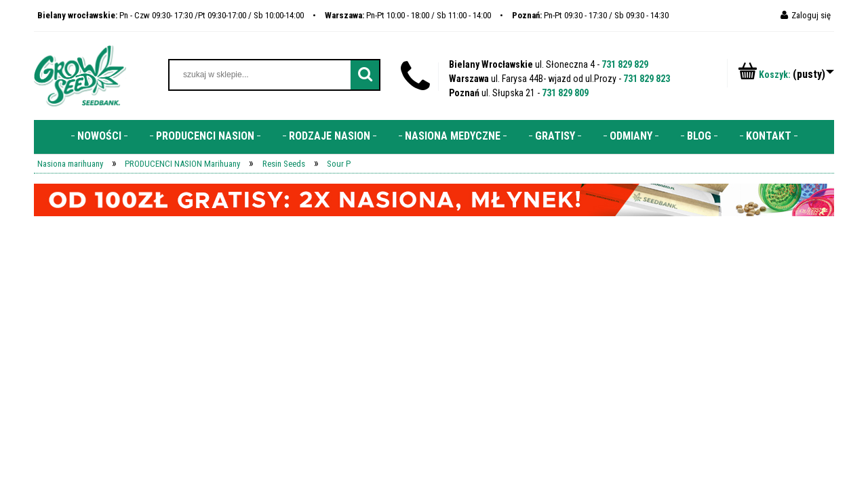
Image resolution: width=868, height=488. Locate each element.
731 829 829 (625, 64)
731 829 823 (647, 79)
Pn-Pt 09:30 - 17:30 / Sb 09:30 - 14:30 (590, 15)
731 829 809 (565, 93)
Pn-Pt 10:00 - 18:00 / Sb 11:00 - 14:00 (408, 15)
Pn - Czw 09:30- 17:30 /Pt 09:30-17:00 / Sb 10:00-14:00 (171, 15)
